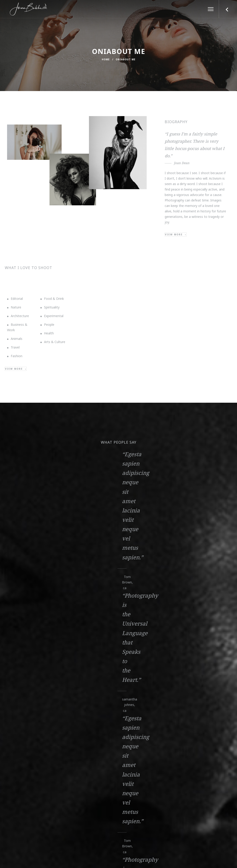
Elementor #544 (37, 646)
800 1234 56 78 (118, 730)
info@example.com (41, 728)
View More (36, 654)
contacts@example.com (41, 734)
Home (106, 59)
